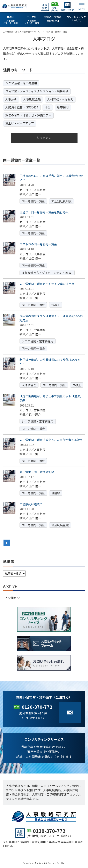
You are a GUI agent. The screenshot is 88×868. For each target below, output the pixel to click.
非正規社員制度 (61, 201)
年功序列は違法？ (31, 504)
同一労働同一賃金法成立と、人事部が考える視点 (51, 440)
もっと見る (44, 138)
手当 (48, 107)
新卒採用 (63, 107)
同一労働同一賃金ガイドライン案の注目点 (47, 284)
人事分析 (11, 99)
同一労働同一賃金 (33, 201)
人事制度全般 (32, 99)
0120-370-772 (37, 707)
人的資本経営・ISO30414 (22, 107)
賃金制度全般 (60, 525)
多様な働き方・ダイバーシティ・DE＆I (47, 273)
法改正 (56, 305)
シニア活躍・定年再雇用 (21, 83)
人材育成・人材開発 (60, 99)
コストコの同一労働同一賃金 (38, 244)
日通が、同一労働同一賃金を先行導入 (44, 212)
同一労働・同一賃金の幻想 (37, 472)
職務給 (56, 493)
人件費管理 (29, 385)
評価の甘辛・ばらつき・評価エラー (28, 115)
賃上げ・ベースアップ (20, 123)
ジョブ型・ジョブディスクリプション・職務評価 (37, 91)
